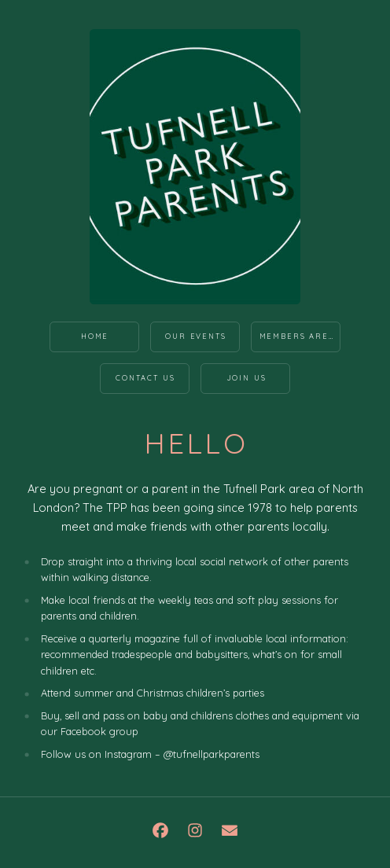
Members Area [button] (297, 336)
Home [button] (95, 336)
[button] (160, 830)
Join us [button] (247, 378)
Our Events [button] (195, 336)
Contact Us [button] (145, 378)
